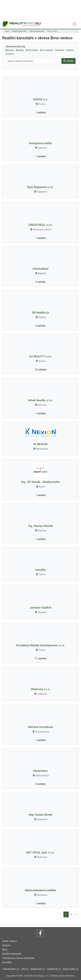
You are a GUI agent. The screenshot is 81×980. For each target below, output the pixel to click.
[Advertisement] (40, 9)
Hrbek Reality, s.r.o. (41, 400)
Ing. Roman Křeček (40, 526)
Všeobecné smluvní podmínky (18, 958)
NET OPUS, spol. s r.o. (40, 852)
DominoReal (40, 269)
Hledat (68, 61)
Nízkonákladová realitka (40, 890)
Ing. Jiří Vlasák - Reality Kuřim (40, 482)
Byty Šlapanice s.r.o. (41, 187)
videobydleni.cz (11, 969)
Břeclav (20, 50)
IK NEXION (40, 444)
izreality (40, 570)
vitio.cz (25, 969)
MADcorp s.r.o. (40, 689)
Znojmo (10, 54)
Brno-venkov (47, 50)
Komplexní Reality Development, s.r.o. (41, 645)
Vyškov (70, 50)
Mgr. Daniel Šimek (40, 815)
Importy (6, 945)
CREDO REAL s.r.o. (41, 225)
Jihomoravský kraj (37, 31)
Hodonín (60, 50)
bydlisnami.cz (38, 969)
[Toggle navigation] (74, 24)
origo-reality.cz (71, 969)
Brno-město (32, 50)
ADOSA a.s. (40, 99)
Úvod (7, 31)
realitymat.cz (54, 969)
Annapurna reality (40, 143)
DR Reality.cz (40, 313)
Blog (5, 950)
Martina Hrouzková (40, 727)
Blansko (10, 50)
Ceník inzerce (9, 941)
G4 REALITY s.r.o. (40, 356)
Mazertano (40, 771)
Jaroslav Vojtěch (41, 608)
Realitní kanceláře (19, 31)
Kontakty (7, 962)
